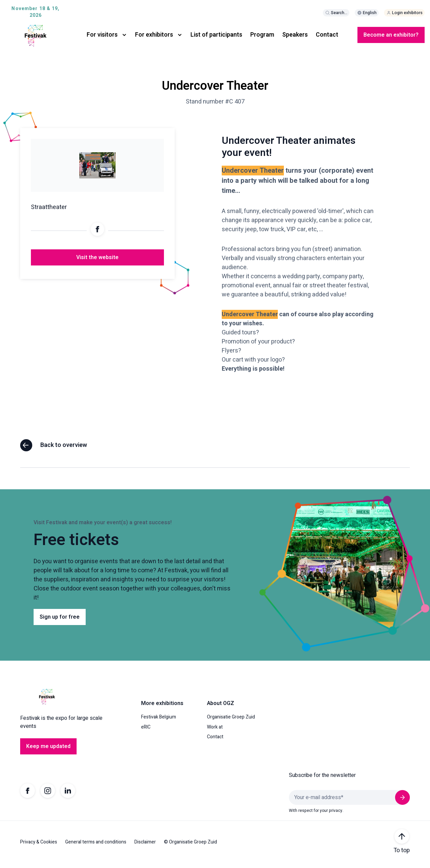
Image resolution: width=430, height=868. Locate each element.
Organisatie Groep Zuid (231, 722)
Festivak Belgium (159, 722)
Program (262, 35)
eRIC (146, 732)
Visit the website (97, 262)
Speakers (295, 35)
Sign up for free (60, 622)
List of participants (216, 35)
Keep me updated (48, 751)
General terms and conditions (96, 847)
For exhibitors (154, 35)
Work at (215, 732)
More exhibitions (162, 708)
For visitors (102, 35)
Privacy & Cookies (39, 847)
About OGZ (221, 708)
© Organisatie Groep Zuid (190, 847)
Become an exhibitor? (391, 35)
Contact (327, 35)
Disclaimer (145, 847)
